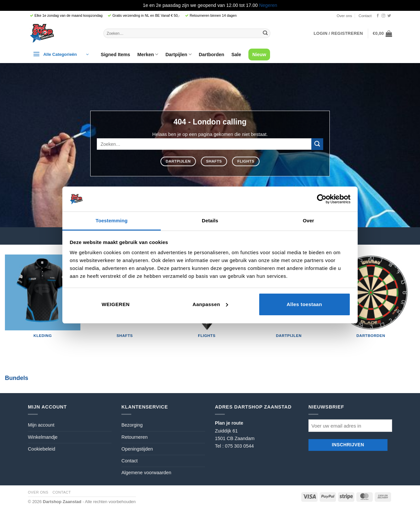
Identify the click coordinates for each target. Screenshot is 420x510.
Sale (236, 55)
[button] (338, 33)
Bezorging (132, 425)
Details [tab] (210, 221)
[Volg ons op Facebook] (378, 16)
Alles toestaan (304, 304)
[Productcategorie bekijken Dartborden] (371, 299)
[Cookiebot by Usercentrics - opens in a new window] (322, 199)
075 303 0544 (239, 446)
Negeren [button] (268, 5)
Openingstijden (137, 449)
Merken (148, 54)
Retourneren (135, 437)
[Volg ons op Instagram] (383, 16)
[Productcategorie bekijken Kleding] (43, 299)
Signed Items (115, 55)
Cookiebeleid (42, 449)
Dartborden (212, 55)
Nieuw (259, 55)
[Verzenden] (265, 33)
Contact (365, 16)
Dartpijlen (178, 54)
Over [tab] (309, 221)
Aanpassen (210, 304)
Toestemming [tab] (112, 221)
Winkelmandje (43, 437)
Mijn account (41, 425)
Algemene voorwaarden (146, 473)
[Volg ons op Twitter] (389, 16)
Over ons (344, 16)
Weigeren (116, 304)
